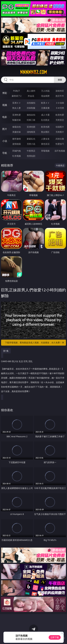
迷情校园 (17, 144)
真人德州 (31, 91)
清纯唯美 (31, 132)
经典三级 (31, 120)
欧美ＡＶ (45, 103)
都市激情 (17, 139)
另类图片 (60, 132)
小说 (5, 141)
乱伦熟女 (45, 120)
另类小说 (31, 144)
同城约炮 (17, 151)
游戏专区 (60, 91)
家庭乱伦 (31, 139)
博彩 (5, 93)
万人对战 (45, 91)
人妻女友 (45, 139)
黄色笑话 (45, 144)
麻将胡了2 (17, 96)
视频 (5, 105)
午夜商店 (31, 151)
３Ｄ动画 (60, 103)
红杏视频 (17, 156)
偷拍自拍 (31, 115)
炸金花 (31, 96)
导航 (5, 153)
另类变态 (60, 120)
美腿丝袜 (17, 132)
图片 (5, 129)
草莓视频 (45, 151)
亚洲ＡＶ (17, 103)
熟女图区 (45, 132)
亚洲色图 (31, 127)
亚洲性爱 (17, 115)
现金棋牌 (45, 96)
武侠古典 (60, 139)
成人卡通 (45, 115)
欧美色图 (45, 127)
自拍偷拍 (31, 103)
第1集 (6, 351)
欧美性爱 (60, 115)
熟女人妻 (17, 108)
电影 (5, 117)
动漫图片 (60, 127)
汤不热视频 (60, 151)
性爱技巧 (60, 144)
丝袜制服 (31, 108)
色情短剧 (31, 156)
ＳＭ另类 (60, 108)
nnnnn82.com (33, 72)
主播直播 (45, 108)
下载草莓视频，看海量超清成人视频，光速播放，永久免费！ (35, 343)
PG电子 (17, 91)
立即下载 (55, 637)
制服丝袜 (17, 120)
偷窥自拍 (17, 127)
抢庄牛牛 (60, 96)
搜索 (60, 80)
